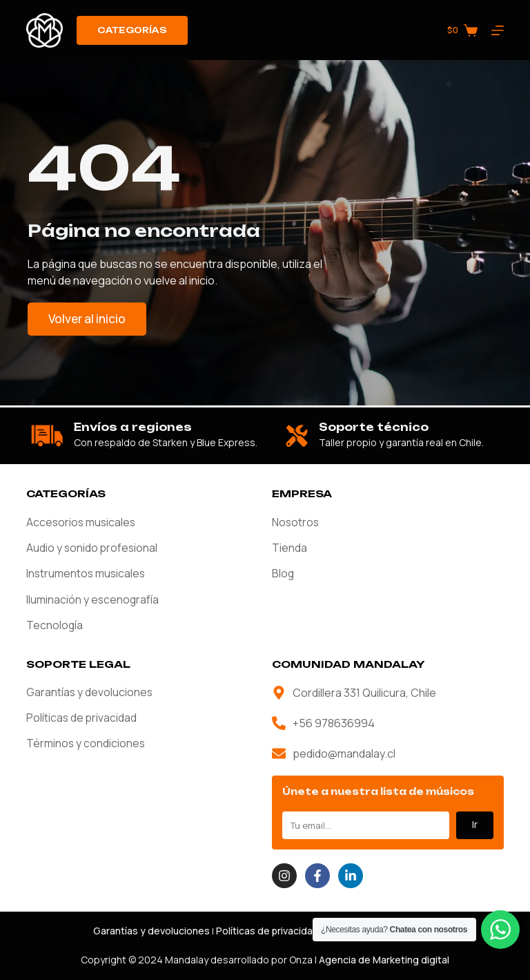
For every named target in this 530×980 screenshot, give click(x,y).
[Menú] (498, 30)
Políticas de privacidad (82, 719)
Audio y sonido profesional (93, 547)
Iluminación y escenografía (93, 599)
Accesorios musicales (82, 521)
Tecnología (55, 626)
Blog (283, 573)
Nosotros (296, 521)
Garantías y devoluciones (90, 693)
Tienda (289, 547)
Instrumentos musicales (87, 573)
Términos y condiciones (86, 745)
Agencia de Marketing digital (384, 960)
